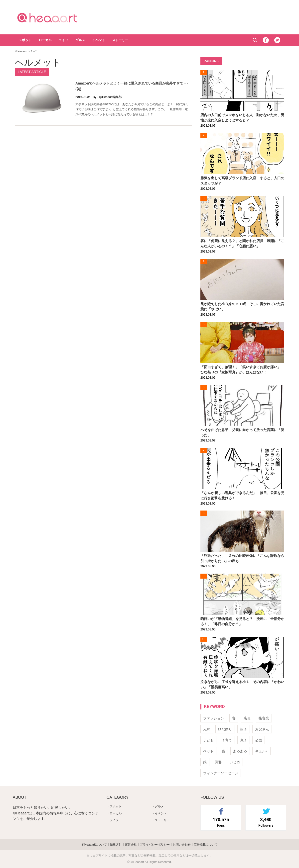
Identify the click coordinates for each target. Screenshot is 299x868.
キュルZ (261, 751)
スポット (25, 40)
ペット (208, 751)
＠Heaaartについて (94, 845)
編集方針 (116, 845)
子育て (227, 740)
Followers (266, 822)
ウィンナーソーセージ (221, 773)
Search (255, 40)
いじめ (235, 762)
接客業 (264, 718)
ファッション (214, 718)
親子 (244, 729)
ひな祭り (225, 729)
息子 (244, 740)
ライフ (64, 40)
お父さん (262, 729)
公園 (259, 740)
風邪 (218, 762)
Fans (221, 822)
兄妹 (207, 729)
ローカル (45, 40)
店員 (247, 718)
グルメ (80, 40)
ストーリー (120, 40)
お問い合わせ (182, 845)
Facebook (266, 40)
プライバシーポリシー (155, 845)
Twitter (277, 40)
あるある (240, 751)
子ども (208, 740)
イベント (99, 40)
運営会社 (131, 845)
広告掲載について (206, 845)
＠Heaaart (56, 17)
